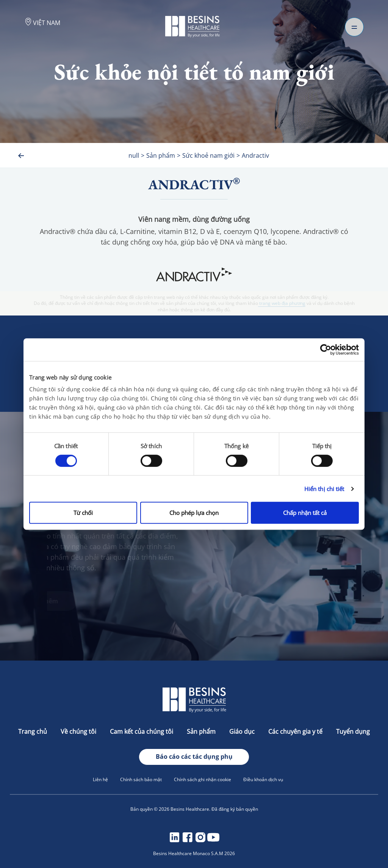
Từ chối (83, 513)
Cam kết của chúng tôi (142, 731)
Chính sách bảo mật (141, 779)
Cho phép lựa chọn (194, 513)
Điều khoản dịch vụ (263, 779)
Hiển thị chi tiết (324, 489)
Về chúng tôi (79, 731)
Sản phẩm (202, 731)
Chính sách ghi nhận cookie (203, 779)
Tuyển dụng (353, 731)
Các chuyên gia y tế (296, 731)
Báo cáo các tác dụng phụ (194, 757)
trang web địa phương (282, 303)
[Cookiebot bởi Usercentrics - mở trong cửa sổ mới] (326, 350)
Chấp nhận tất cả (305, 513)
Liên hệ (100, 779)
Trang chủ (33, 731)
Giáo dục (243, 731)
